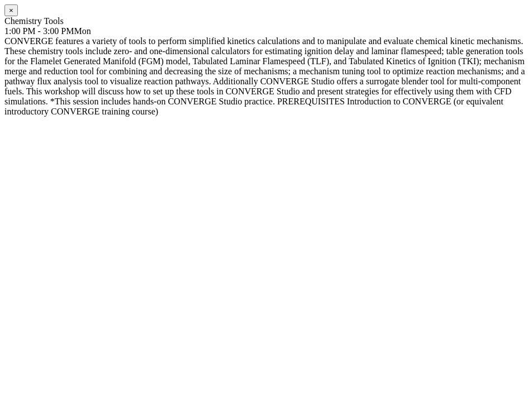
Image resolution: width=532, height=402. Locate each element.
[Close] (11, 10)
